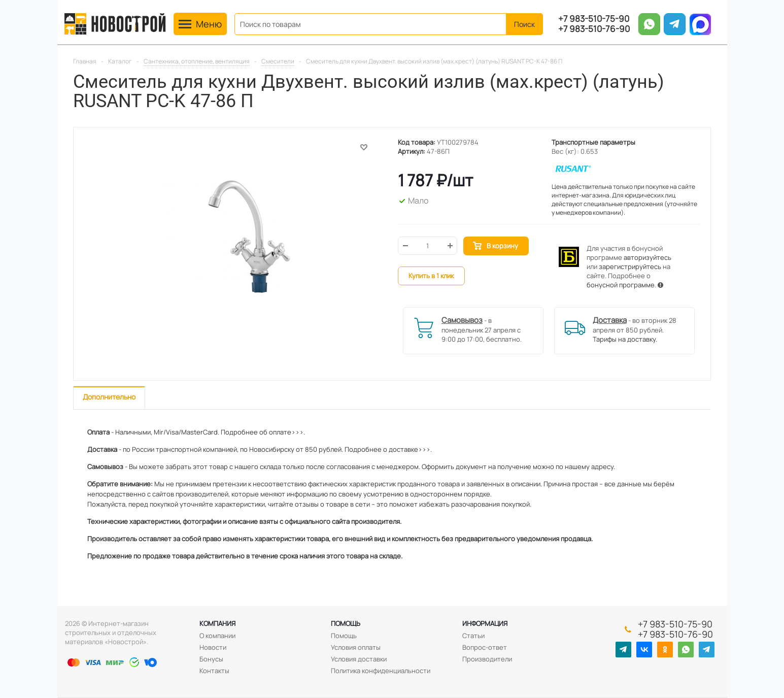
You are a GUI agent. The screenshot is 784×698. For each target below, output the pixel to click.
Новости (213, 647)
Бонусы (211, 659)
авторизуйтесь (647, 257)
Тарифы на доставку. (625, 339)
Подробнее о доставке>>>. (388, 449)
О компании (217, 636)
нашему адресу (589, 467)
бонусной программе (621, 285)
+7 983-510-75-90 (594, 19)
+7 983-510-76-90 (594, 29)
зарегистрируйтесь (630, 267)
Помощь (346, 623)
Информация (485, 623)
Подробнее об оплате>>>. (263, 432)
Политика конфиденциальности (381, 671)
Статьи (473, 636)
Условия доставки (359, 659)
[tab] (109, 398)
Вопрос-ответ (485, 647)
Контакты (214, 671)
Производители (487, 659)
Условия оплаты (356, 647)
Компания (217, 623)
